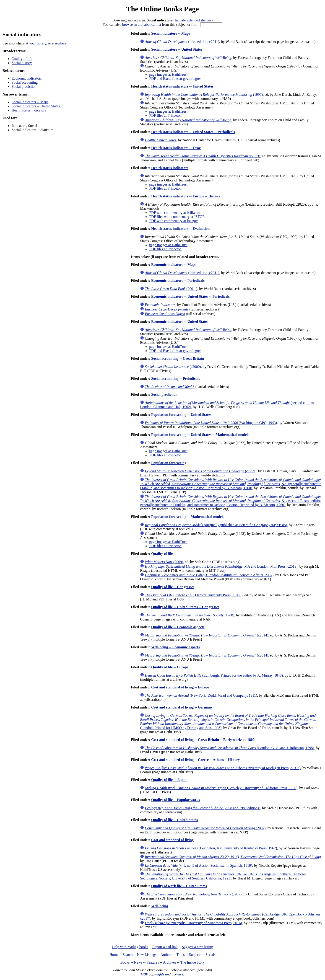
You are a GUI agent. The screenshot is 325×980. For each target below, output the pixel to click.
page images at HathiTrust (168, 74)
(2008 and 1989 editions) (203, 808)
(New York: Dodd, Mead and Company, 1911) (201, 695)
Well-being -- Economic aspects (175, 647)
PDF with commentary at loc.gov (173, 221)
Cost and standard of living (172, 840)
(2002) (205, 828)
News (138, 962)
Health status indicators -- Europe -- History (186, 196)
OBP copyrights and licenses (162, 974)
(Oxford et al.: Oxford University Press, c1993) (194, 595)
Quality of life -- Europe (170, 667)
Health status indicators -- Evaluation (180, 229)
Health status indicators (29, 110)
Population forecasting (169, 463)
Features (153, 962)
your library (38, 43)
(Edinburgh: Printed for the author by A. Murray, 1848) (214, 675)
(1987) (193, 894)
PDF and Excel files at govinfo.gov (175, 79)
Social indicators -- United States (36, 106)
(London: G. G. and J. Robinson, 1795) (229, 748)
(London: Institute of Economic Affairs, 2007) (209, 575)
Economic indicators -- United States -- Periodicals (190, 296)
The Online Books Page (162, 9)
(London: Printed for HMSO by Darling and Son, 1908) (228, 722)
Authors (166, 955)
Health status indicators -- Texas (176, 148)
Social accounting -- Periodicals (176, 379)
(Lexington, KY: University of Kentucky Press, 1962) (211, 848)
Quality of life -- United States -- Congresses (185, 607)
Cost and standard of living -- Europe (180, 687)
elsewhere (59, 43)
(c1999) (201, 471)
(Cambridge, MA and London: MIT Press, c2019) (221, 566)
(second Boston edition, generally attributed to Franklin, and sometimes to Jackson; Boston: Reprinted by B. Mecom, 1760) (231, 501)
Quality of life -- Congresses (173, 587)
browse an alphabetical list (142, 25)
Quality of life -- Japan (169, 780)
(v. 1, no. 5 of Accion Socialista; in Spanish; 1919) (198, 865)
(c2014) (207, 635)
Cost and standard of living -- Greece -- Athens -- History (195, 760)
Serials (211, 955)
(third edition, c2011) (182, 42)
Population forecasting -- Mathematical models (188, 517)
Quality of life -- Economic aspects (178, 627)
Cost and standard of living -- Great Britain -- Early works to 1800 (203, 740)
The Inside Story (193, 962)
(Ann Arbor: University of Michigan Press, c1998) (223, 768)
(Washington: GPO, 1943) (211, 423)
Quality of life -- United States (174, 820)
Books (125, 962)
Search (128, 955)
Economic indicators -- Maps (174, 265)
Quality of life (22, 59)
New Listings (147, 955)
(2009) (164, 562)
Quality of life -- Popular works (175, 800)
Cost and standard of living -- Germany (182, 707)
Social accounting (25, 82)
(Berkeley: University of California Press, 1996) (221, 788)
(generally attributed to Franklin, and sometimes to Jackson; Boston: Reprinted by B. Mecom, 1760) (231, 484)
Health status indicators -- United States (182, 86)
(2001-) (171, 289)
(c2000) (173, 367)
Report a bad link (165, 947)
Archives (169, 962)
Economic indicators (27, 78)
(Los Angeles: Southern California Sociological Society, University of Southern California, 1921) (223, 876)
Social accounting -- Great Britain (178, 358)
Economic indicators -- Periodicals (178, 281)
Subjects (195, 955)
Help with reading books (130, 947)
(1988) (190, 615)
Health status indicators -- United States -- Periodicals (193, 132)
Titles (181, 955)
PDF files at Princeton (165, 115)
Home (114, 955)
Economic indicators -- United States (180, 322)
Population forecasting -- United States (181, 415)
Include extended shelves (193, 20)
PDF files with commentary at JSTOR (177, 217)
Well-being (160, 906)
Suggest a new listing (197, 947)
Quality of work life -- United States (179, 886)
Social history (22, 63)
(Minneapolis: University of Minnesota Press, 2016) (193, 923)
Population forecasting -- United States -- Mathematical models (200, 435)
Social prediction (24, 87)
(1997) (204, 94)
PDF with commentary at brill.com (175, 213)
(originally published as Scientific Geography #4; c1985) (216, 525)
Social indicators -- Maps (30, 102)
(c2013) (202, 156)
